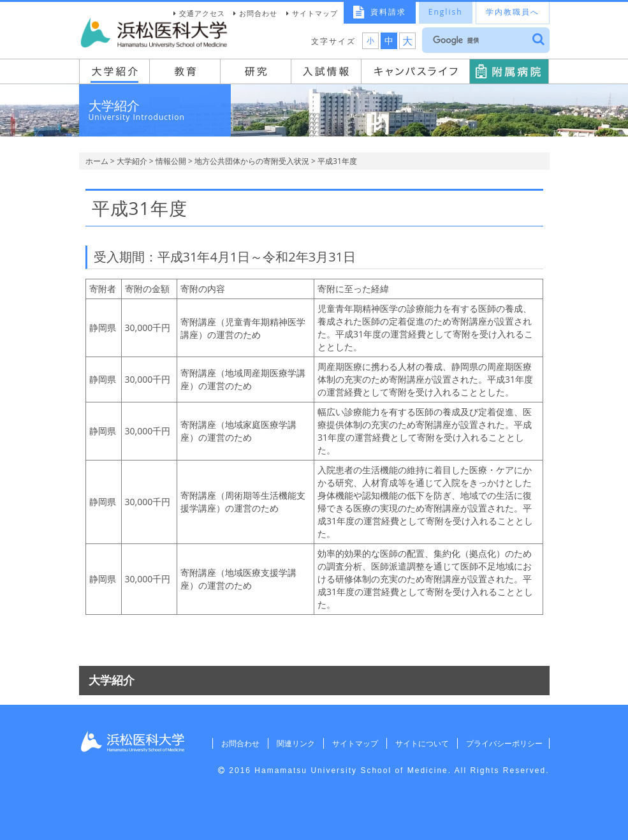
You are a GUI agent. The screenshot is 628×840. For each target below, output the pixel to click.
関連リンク (291, 743)
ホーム (97, 161)
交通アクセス (202, 13)
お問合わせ (258, 13)
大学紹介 (132, 161)
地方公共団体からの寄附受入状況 (252, 161)
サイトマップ (315, 13)
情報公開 (171, 161)
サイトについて (420, 743)
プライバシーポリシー (503, 743)
